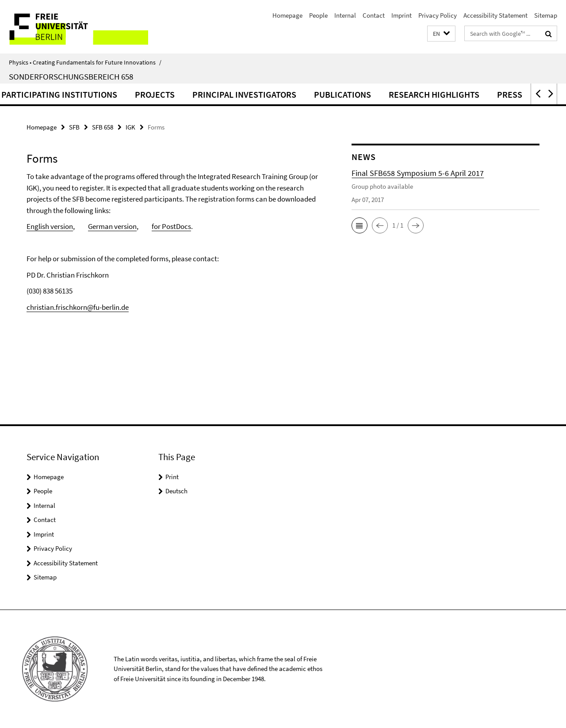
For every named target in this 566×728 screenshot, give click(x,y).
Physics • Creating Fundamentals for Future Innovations (85, 62)
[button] (441, 34)
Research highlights (476, 94)
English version (50, 226)
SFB (74, 127)
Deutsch (176, 491)
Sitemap (546, 15)
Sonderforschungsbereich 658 (71, 76)
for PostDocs (171, 226)
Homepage (287, 15)
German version (112, 226)
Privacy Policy (438, 15)
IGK (130, 127)
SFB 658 (103, 127)
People (318, 15)
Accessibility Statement (495, 15)
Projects (196, 94)
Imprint (402, 15)
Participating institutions (101, 94)
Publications (384, 94)
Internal (345, 15)
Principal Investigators (286, 94)
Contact (374, 15)
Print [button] (172, 477)
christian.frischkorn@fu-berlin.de (78, 307)
